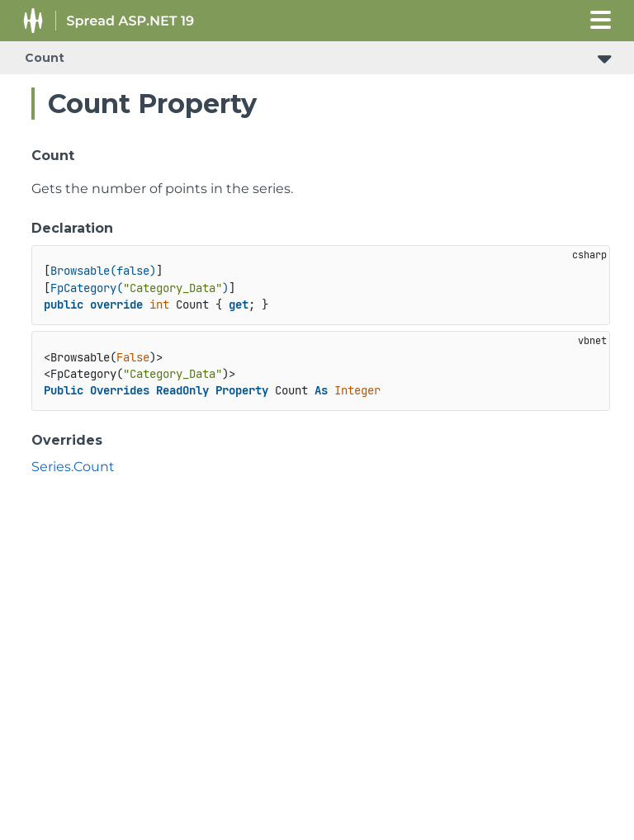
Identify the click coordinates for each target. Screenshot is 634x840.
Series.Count (73, 467)
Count (45, 58)
